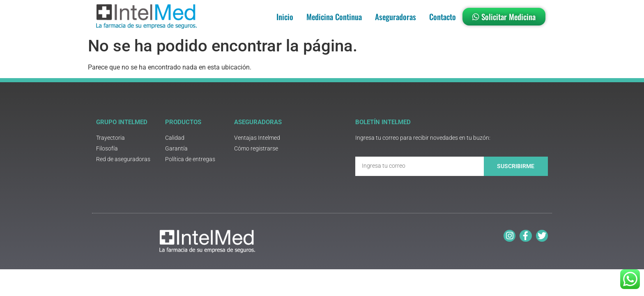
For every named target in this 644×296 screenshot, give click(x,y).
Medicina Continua (334, 16)
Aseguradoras (396, 16)
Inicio (285, 16)
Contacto (443, 16)
